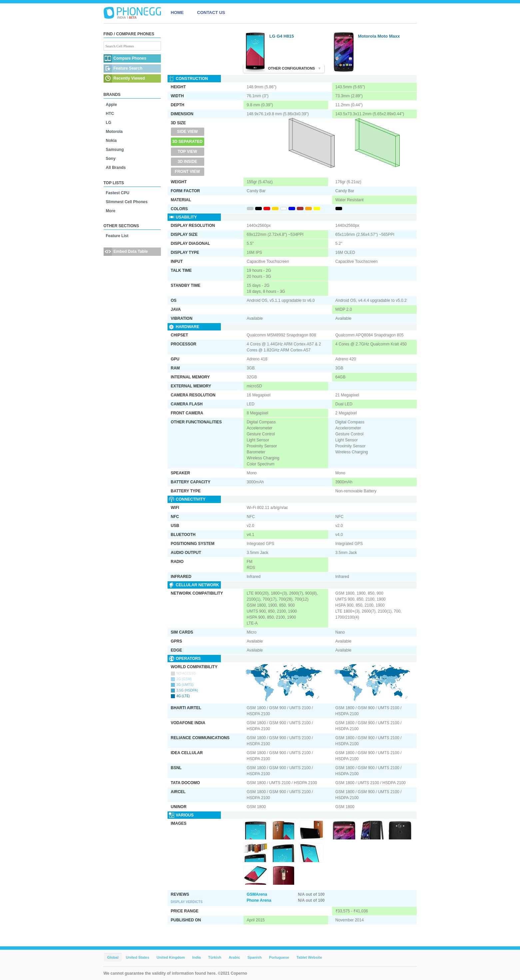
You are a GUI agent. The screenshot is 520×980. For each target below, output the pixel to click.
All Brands (116, 168)
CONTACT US (211, 12)
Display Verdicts (187, 902)
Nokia (111, 141)
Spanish (255, 957)
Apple (111, 105)
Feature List (117, 236)
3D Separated (187, 142)
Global (113, 957)
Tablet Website (309, 957)
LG (109, 123)
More (111, 211)
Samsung (115, 150)
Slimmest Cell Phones (127, 202)
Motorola (114, 132)
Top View (187, 152)
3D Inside (187, 162)
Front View (187, 172)
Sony (111, 159)
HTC (110, 114)
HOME (177, 12)
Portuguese (279, 957)
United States (138, 957)
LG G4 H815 (282, 36)
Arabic (234, 957)
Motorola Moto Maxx (379, 36)
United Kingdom (171, 957)
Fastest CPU (118, 193)
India (197, 957)
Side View (187, 132)
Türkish (215, 957)
